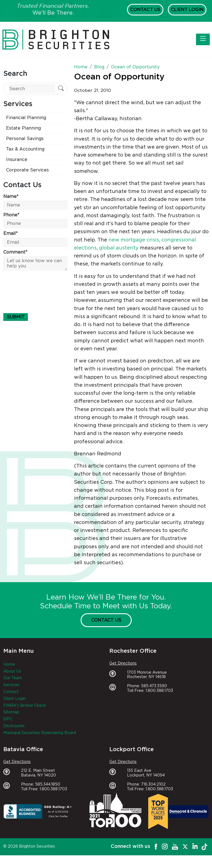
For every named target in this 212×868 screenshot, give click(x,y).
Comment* (15, 252)
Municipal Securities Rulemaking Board (40, 733)
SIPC (8, 719)
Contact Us (145, 10)
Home (9, 665)
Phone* (11, 215)
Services (11, 685)
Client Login (187, 10)
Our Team (13, 678)
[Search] (32, 89)
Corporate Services (27, 170)
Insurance (17, 160)
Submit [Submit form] (16, 317)
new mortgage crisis (134, 240)
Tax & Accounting (25, 149)
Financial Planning (26, 118)
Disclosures (14, 726)
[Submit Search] (61, 89)
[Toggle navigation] (203, 39)
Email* (10, 233)
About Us (12, 671)
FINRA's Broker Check (25, 706)
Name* (11, 197)
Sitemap (11, 712)
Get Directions (123, 663)
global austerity (119, 248)
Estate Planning (23, 128)
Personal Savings (25, 139)
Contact (11, 692)
